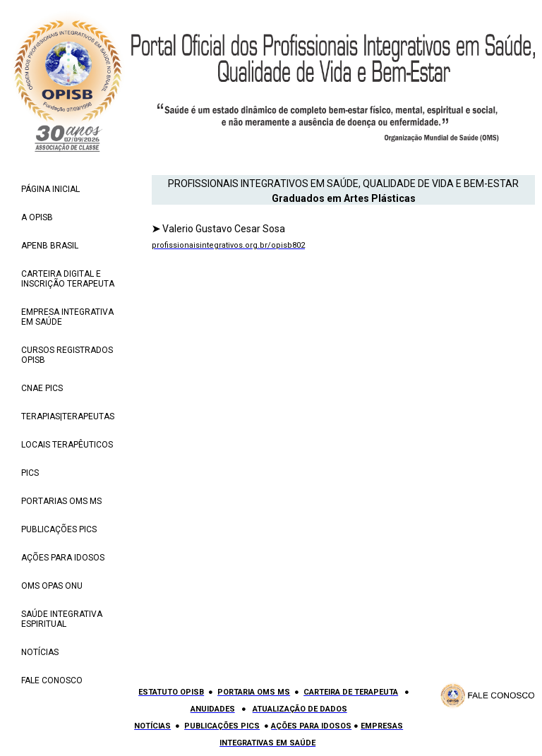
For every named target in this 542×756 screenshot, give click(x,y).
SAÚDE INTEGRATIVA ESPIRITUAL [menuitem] (62, 619)
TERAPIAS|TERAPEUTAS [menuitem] (68, 416)
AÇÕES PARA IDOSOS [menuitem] (63, 558)
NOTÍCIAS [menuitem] (40, 652)
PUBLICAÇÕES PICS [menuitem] (59, 529)
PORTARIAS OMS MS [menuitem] (61, 501)
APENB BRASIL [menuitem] (50, 246)
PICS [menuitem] (30, 473)
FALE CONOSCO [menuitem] (52, 680)
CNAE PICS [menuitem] (42, 388)
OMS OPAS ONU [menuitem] (52, 586)
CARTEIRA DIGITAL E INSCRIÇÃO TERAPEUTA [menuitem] (68, 279)
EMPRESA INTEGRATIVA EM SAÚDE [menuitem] (67, 317)
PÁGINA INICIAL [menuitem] (50, 189)
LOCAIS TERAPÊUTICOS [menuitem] (67, 445)
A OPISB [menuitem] (37, 217)
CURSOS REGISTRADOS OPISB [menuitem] (67, 355)
